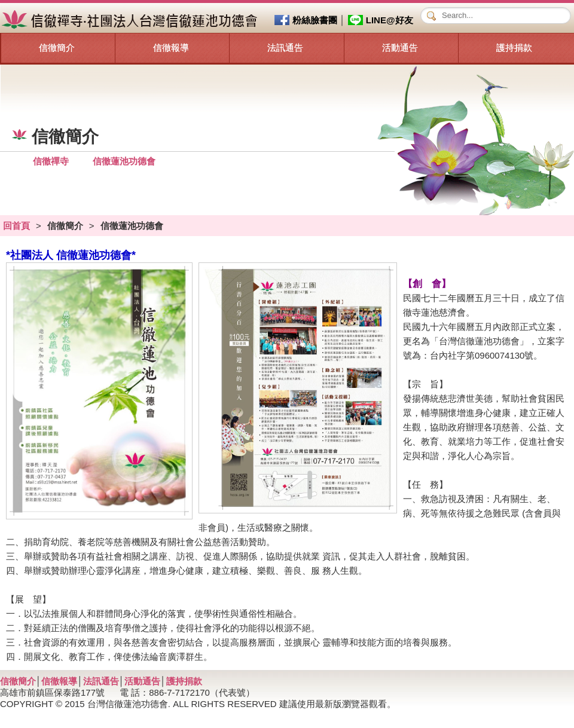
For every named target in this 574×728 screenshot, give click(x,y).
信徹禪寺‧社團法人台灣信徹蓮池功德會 (131, 20)
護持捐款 (514, 48)
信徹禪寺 (51, 161)
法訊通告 (285, 48)
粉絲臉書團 (315, 20)
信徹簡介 (57, 48)
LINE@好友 (390, 20)
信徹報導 (171, 48)
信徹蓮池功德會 (124, 161)
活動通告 (400, 48)
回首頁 (16, 226)
